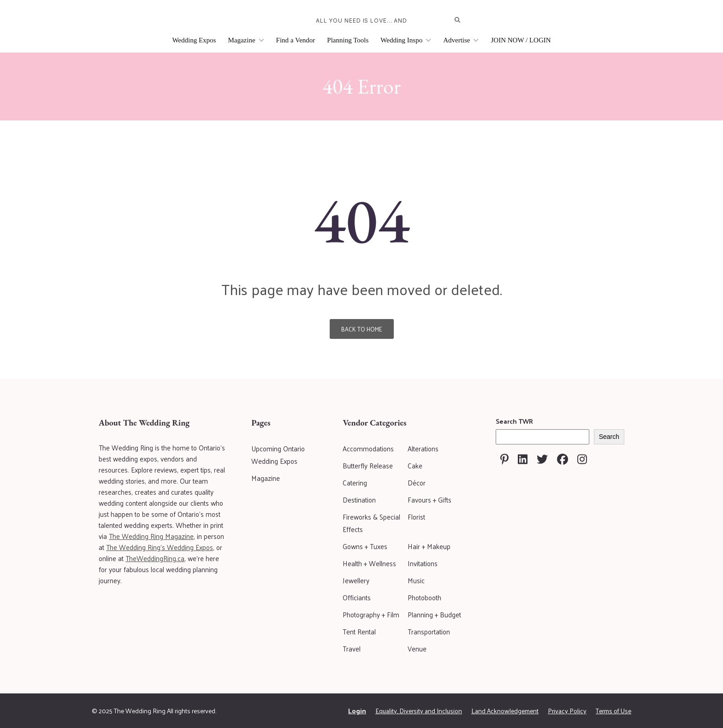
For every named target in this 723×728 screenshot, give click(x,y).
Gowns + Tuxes (365, 546)
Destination (359, 500)
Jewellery (356, 580)
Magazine (246, 40)
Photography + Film (371, 614)
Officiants (357, 597)
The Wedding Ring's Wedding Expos (160, 547)
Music (416, 580)
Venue (417, 648)
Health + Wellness (369, 563)
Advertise (461, 40)
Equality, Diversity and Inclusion (419, 711)
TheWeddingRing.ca (155, 558)
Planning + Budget (434, 614)
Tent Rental (359, 631)
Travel (352, 648)
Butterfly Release (368, 465)
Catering (355, 482)
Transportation (429, 631)
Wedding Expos (194, 40)
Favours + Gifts (430, 500)
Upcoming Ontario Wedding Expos (278, 455)
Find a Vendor (296, 40)
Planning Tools (348, 40)
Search (609, 437)
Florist (416, 517)
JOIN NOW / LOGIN (521, 40)
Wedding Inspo (406, 40)
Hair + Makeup (429, 546)
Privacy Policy (567, 711)
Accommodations (368, 448)
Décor (417, 482)
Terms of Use (613, 711)
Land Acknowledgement (505, 711)
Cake (415, 465)
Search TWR (514, 421)
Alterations (423, 448)
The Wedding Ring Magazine (151, 536)
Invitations (423, 563)
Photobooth (424, 597)
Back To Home (362, 329)
